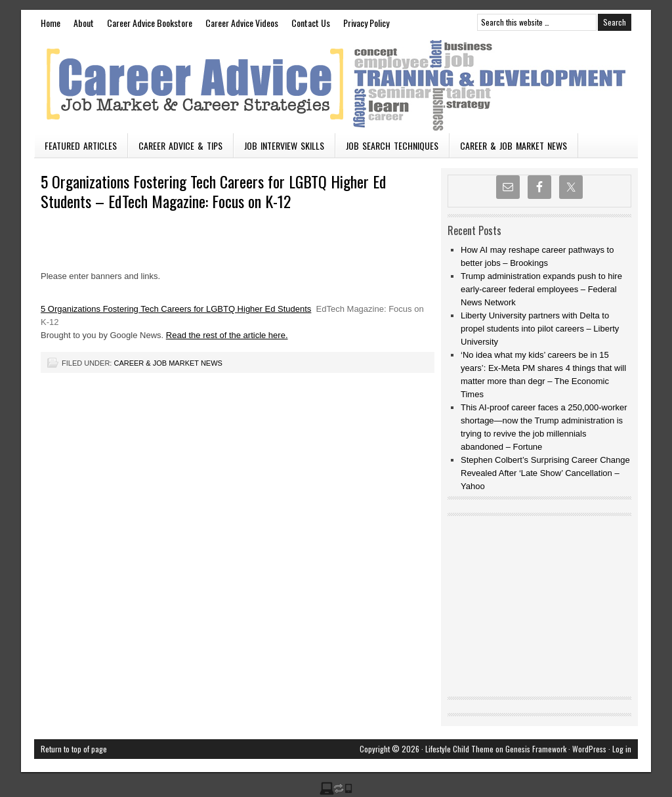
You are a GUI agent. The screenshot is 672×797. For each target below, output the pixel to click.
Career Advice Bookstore (150, 23)
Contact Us (311, 23)
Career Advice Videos (242, 23)
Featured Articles (81, 145)
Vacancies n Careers (336, 84)
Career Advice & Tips (180, 145)
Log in (622, 749)
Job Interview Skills (284, 145)
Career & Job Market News (514, 145)
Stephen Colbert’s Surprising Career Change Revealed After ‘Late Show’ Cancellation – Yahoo (545, 473)
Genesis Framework (536, 749)
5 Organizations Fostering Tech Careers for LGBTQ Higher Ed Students (176, 309)
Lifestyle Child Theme (459, 749)
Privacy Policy (366, 23)
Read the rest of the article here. (227, 335)
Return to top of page (74, 749)
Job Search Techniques (392, 145)
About (84, 23)
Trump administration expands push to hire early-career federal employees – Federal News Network (541, 289)
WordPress (589, 749)
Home (51, 23)
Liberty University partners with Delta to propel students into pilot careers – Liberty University (540, 329)
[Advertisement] (194, 240)
